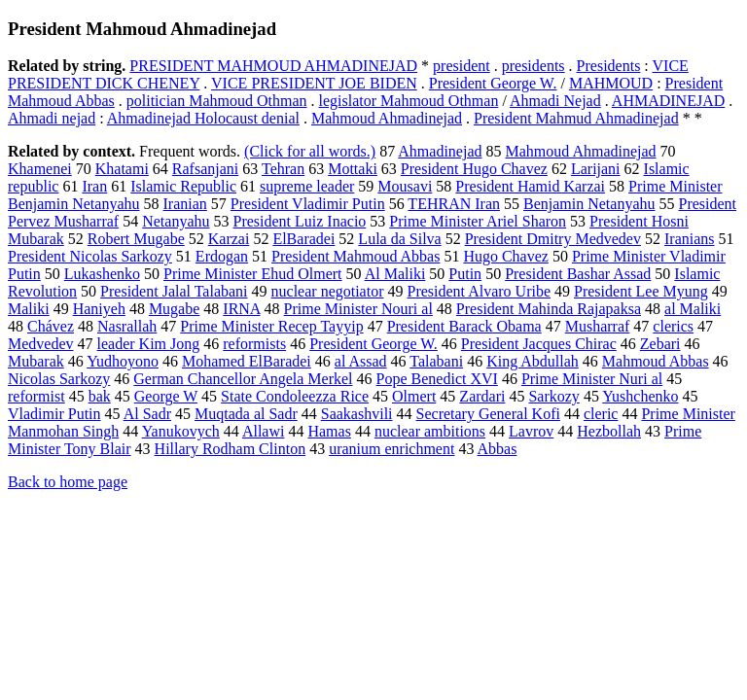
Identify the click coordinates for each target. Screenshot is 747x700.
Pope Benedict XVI (437, 379)
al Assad (361, 361)
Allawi (264, 431)
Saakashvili (357, 414)
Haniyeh (99, 309)
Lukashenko (102, 274)
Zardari (482, 396)
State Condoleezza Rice (295, 396)
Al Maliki (395, 274)
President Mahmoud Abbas (356, 256)
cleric (601, 414)
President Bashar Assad (578, 274)
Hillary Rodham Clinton (231, 449)
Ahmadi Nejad (555, 101)
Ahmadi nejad (52, 118)
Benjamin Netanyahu (589, 204)
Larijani (596, 169)
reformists (254, 344)
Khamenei (40, 169)
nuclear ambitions (430, 431)
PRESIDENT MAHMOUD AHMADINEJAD (273, 66)
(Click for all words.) (310, 151)
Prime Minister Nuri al (592, 379)
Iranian (185, 204)
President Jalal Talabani (174, 291)
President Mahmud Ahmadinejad (576, 118)
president (462, 66)
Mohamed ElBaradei (247, 361)
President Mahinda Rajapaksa (549, 309)
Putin (465, 274)
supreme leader (307, 186)
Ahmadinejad (440, 151)
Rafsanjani (205, 169)
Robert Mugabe (136, 239)
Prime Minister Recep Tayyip (271, 326)
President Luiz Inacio (299, 221)
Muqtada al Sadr (246, 414)
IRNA (241, 309)
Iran (94, 186)
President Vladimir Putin (308, 204)
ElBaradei (303, 239)
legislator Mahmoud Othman (409, 101)
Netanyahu (176, 221)
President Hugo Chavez (474, 169)
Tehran (283, 169)
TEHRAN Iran (454, 204)
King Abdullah (533, 361)
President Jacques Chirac (539, 344)
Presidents (609, 66)
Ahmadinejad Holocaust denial (203, 118)
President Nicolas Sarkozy (90, 256)
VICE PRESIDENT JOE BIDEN (314, 83)
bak (100, 396)
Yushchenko (640, 396)
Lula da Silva (399, 239)
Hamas (329, 431)
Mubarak (36, 361)
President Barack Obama (464, 326)
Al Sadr (147, 414)
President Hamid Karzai (530, 186)
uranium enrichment (391, 449)
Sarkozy (553, 396)
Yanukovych (181, 431)
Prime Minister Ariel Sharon (478, 221)
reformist (36, 396)
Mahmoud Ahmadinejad (387, 118)
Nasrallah (127, 326)
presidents (534, 66)
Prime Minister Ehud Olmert (253, 274)
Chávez (51, 326)
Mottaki (353, 169)
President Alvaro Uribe (480, 291)
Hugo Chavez (506, 256)
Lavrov (531, 431)
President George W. (493, 83)
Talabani (436, 361)
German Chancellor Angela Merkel (243, 379)
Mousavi (405, 186)
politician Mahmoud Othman (217, 101)
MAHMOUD (611, 83)
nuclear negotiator (328, 291)
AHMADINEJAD (668, 101)
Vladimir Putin (54, 414)
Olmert (414, 396)
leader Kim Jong (149, 344)
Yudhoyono (123, 361)
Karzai (229, 239)
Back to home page (68, 482)
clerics (673, 326)
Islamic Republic (183, 186)
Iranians (690, 239)
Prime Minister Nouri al (358, 309)
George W (166, 396)
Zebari (660, 344)
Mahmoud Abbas (656, 361)
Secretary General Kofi (488, 414)
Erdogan (222, 256)
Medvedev (41, 344)
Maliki (29, 309)
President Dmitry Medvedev (553, 239)
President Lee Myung (641, 291)
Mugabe (174, 309)
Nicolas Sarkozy (59, 379)
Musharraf (598, 326)
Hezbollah (609, 431)
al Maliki (693, 309)
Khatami (122, 169)
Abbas (498, 449)
